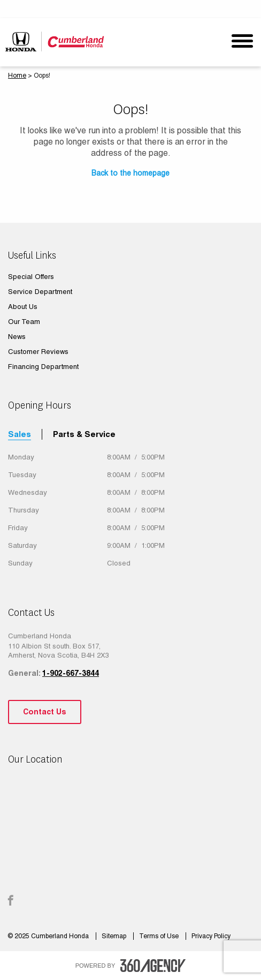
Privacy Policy (211, 936)
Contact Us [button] (45, 712)
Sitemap (115, 936)
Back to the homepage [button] (130, 173)
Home (17, 76)
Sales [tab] (20, 434)
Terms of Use (160, 936)
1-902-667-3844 (71, 673)
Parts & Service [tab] (84, 434)
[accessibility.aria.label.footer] (153, 966)
